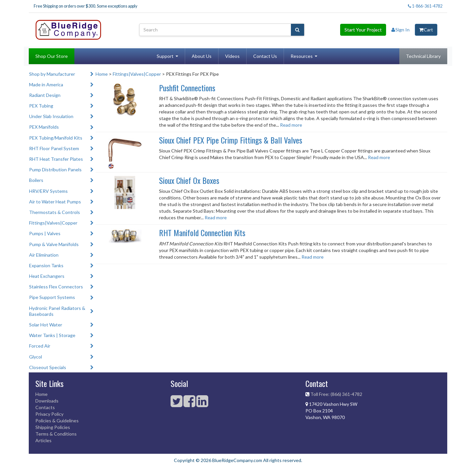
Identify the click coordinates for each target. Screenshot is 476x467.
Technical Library (423, 56)
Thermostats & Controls (55, 212)
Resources (302, 56)
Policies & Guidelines (57, 421)
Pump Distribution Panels (55, 170)
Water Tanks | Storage (52, 335)
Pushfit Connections (187, 88)
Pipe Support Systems (52, 297)
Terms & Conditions (56, 434)
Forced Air (40, 346)
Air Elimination (44, 255)
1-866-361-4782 (425, 6)
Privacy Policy (49, 414)
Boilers (36, 180)
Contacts (45, 407)
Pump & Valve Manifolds (54, 244)
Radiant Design (45, 95)
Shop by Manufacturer (52, 74)
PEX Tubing (41, 106)
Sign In (400, 30)
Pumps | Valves (45, 233)
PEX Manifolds (44, 127)
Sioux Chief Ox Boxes (189, 180)
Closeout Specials (48, 367)
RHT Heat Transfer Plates (56, 159)
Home (102, 74)
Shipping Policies (53, 427)
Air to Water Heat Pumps (55, 202)
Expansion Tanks (46, 265)
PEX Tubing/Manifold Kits (56, 138)
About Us (202, 56)
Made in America (46, 85)
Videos (232, 56)
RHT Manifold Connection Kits (202, 233)
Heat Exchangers (47, 276)
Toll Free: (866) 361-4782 (336, 394)
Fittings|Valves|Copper (53, 223)
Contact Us (265, 56)
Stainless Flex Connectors (56, 287)
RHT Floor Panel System (54, 148)
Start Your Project (363, 30)
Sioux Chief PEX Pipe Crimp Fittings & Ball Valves (231, 140)
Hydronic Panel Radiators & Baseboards (57, 311)
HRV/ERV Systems (48, 191)
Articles (43, 440)
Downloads (47, 401)
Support (165, 56)
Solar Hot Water (46, 325)
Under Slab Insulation (51, 116)
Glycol (36, 357)
